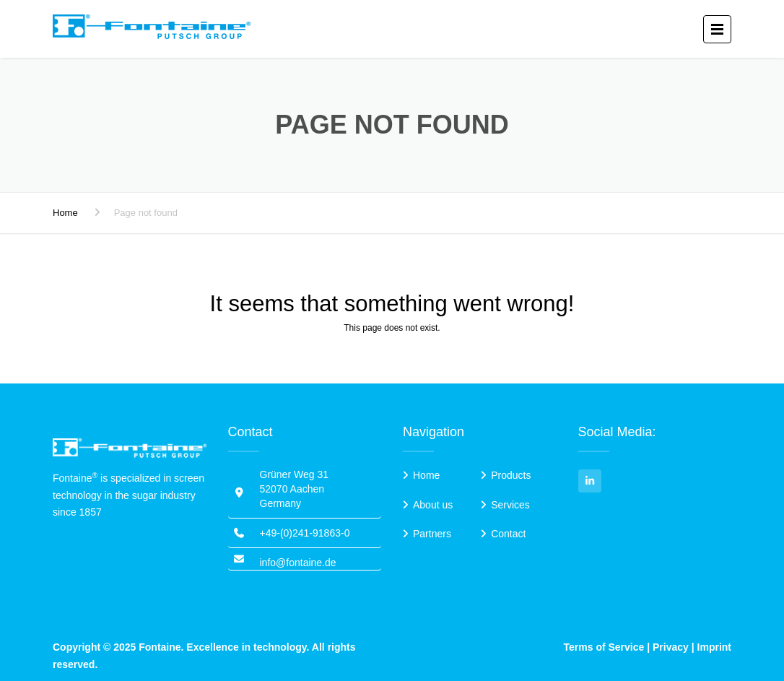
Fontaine (160, 647)
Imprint (714, 647)
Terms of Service (604, 647)
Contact (508, 534)
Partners (432, 534)
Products (511, 475)
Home (65, 213)
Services (510, 505)
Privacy (671, 647)
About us (433, 505)
